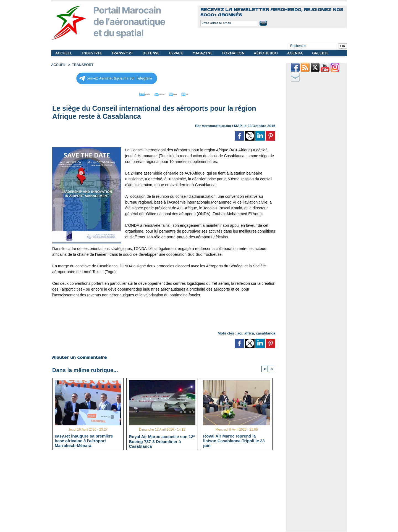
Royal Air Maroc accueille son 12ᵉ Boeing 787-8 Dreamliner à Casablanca (162, 441)
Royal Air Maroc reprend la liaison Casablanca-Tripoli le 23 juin (234, 440)
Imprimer (157, 93)
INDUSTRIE (92, 53)
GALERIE (320, 53)
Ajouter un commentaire (79, 356)
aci (240, 332)
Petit (199, 93)
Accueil (58, 65)
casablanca (266, 332)
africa (249, 332)
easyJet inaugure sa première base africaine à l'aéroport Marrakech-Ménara (84, 440)
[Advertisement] (164, 313)
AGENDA (295, 53)
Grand (180, 93)
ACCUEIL (64, 53)
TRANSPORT (123, 53)
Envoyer (132, 93)
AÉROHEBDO (266, 53)
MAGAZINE (203, 53)
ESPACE (176, 53)
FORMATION (234, 53)
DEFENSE (151, 53)
